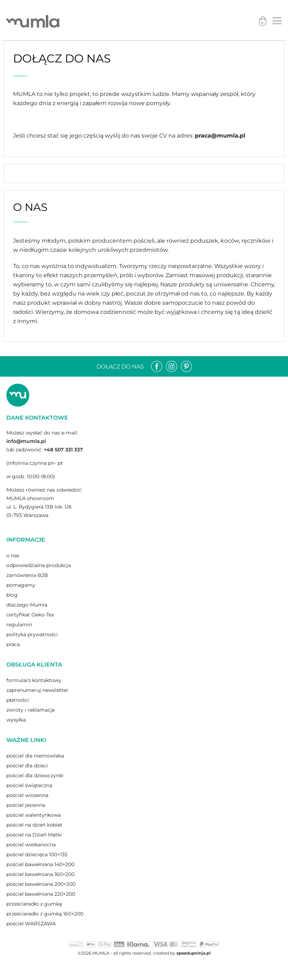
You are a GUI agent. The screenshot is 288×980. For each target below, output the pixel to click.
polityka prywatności (32, 634)
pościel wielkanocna (31, 845)
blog (12, 595)
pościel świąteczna (29, 785)
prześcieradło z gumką (34, 904)
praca (13, 644)
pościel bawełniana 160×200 (40, 874)
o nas (13, 555)
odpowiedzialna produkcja (39, 565)
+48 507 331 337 (63, 450)
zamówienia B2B (27, 575)
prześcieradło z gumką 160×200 (45, 914)
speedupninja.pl (193, 953)
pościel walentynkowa (34, 815)
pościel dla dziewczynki (35, 775)
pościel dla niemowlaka (35, 756)
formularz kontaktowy (34, 680)
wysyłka (16, 720)
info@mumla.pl (26, 441)
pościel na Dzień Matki (34, 835)
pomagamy (21, 585)
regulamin (19, 625)
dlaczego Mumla (27, 605)
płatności (18, 700)
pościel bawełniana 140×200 (40, 864)
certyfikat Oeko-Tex (30, 615)
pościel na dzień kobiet (34, 825)
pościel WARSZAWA (31, 924)
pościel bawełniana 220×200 (41, 894)
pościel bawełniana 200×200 (41, 884)
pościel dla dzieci (27, 766)
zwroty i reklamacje (31, 710)
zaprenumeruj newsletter (37, 690)
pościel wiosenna (27, 795)
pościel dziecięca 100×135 (37, 854)
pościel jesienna (26, 805)
